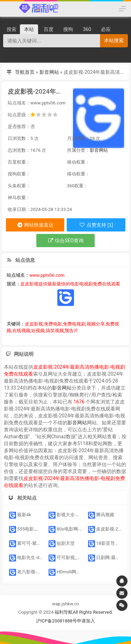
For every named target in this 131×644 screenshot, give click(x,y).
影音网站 (49, 72)
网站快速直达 (35, 225)
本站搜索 (114, 40)
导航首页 (25, 72)
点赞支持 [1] (96, 225)
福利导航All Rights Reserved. (84, 612)
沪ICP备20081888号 (57, 621)
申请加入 (86, 621)
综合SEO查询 (65, 241)
